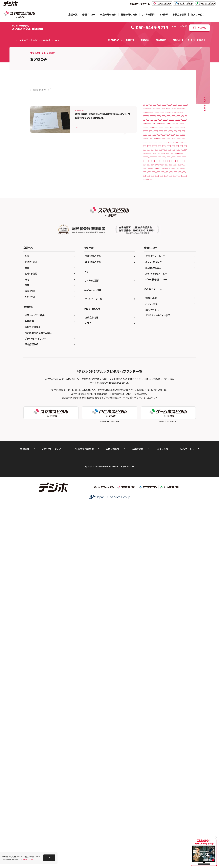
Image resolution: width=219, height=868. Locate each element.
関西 (27, 648)
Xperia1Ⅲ (176, 512)
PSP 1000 (157, 464)
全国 (27, 619)
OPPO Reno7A (151, 440)
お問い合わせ (113, 812)
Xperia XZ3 (177, 500)
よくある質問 (148, 14)
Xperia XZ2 (163, 500)
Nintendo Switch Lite (153, 416)
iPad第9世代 (165, 225)
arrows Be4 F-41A (168, 124)
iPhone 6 (148, 285)
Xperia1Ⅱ (163, 512)
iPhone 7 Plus (180, 291)
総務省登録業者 (33, 690)
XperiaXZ (164, 524)
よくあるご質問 (92, 644)
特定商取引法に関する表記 (38, 696)
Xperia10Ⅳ (149, 512)
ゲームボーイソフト (175, 536)
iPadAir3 (180, 195)
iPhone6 (161, 368)
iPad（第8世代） (151, 189)
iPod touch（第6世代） (153, 392)
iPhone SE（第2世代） (153, 303)
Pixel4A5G (149, 452)
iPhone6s (173, 368)
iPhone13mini (150, 339)
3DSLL (167, 106)
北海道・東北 (31, 625)
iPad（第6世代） (151, 183)
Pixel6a (171, 452)
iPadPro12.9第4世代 (153, 213)
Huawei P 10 (178, 136)
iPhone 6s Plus (151, 291)
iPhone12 (168, 321)
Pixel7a (148, 458)
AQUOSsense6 (167, 118)
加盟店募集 (151, 661)
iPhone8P (173, 374)
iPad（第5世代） (175, 177)
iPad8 (157, 195)
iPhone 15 (166, 273)
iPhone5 (178, 362)
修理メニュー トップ (155, 619)
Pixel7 (182, 452)
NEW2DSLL (164, 404)
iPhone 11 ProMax (169, 237)
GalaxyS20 (149, 136)
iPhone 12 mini (164, 243)
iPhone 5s (178, 279)
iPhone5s (148, 368)
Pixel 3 (79, 126)
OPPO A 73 (149, 428)
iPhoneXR (177, 380)
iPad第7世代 (180, 219)
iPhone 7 (165, 291)
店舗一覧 (73, 14)
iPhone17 (165, 362)
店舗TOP (113, 40)
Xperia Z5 (149, 506)
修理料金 (130, 40)
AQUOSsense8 (150, 124)
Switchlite (159, 476)
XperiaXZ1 (177, 524)
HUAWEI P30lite (151, 142)
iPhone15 (149, 351)
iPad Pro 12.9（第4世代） (154, 177)
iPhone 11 (180, 231)
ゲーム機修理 (150, 542)
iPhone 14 (149, 267)
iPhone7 (148, 374)
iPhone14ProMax (168, 345)
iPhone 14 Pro (150, 273)
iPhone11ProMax (152, 321)
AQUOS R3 (179, 106)
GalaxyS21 (163, 136)
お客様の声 (161, 40)
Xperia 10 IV (164, 488)
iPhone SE (178, 297)
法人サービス (197, 14)
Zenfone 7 (149, 530)
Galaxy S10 (180, 130)
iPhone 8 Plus (163, 297)
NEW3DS (177, 404)
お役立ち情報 (179, 14)
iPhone (167, 231)
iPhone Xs (175, 309)
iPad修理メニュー (154, 631)
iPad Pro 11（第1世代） (170, 159)
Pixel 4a (159, 446)
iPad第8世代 (150, 225)
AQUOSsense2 (150, 118)
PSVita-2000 (163, 470)
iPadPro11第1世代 (152, 207)
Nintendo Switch (165, 410)
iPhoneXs (148, 386)
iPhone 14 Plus (164, 267)
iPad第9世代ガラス (152, 231)
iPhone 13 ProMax (169, 261)
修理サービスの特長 (35, 679)
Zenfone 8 (162, 530)
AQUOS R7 (149, 112)
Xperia (147, 482)
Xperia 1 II (159, 482)
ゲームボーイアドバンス (154, 536)
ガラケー (175, 530)
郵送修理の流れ (129, 14)
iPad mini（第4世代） (172, 153)
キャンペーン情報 (195, 40)
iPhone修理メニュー (156, 625)
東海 (27, 643)
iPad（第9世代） (168, 189)
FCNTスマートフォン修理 (158, 679)
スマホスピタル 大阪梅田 (27, 28)
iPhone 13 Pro (150, 261)
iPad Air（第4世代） (152, 153)
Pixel (177, 440)
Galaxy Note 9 (165, 130)
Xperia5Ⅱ (160, 518)
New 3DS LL (149, 404)
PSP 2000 (171, 464)
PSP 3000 (149, 470)
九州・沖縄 (30, 660)
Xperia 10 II (173, 482)
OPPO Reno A (150, 434)
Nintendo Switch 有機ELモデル (157, 422)
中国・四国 (30, 654)
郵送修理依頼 (31, 708)
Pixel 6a (181, 446)
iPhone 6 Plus (163, 285)
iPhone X (148, 309)
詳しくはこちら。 (29, 859)
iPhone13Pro (167, 339)
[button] (49, 858)
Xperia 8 (178, 488)
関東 (27, 631)
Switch (147, 476)
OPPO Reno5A (167, 434)
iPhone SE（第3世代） (174, 303)
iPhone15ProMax (152, 356)
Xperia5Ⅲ (173, 518)
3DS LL (156, 106)
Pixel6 (161, 452)
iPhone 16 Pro (150, 279)
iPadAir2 (168, 195)
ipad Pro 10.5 (150, 159)
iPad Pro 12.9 (173, 165)
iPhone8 (160, 374)
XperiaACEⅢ (150, 524)
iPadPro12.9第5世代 (174, 213)
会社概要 (29, 684)
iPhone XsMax (150, 315)
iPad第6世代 (165, 219)
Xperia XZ (168, 494)
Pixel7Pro (160, 458)
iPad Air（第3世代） (171, 148)
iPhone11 (165, 315)
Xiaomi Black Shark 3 (177, 476)
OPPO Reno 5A (179, 428)
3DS (146, 106)
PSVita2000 (178, 470)
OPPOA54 (166, 440)
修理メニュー (89, 14)
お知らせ (164, 14)
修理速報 (145, 40)
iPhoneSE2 (149, 380)
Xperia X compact (152, 494)
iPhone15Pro (163, 351)
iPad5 (181, 189)
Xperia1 (161, 506)
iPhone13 (168, 333)
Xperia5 (148, 518)
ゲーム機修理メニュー (156, 643)
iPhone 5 (165, 279)
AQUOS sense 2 (165, 112)
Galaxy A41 (149, 130)
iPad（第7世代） (168, 183)
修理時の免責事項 (84, 812)
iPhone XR (161, 309)
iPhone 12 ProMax (169, 249)
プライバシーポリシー (35, 702)
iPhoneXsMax (163, 386)
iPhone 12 (149, 243)
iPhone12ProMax (152, 333)
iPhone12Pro (167, 327)
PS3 (182, 458)
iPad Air (166, 142)
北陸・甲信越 (31, 637)
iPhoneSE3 (163, 380)
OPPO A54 (163, 428)
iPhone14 (181, 339)
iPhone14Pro (150, 345)
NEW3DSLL (149, 410)
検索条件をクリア (40, 90)
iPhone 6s (177, 285)
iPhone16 (168, 356)
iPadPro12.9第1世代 (173, 207)
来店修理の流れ (108, 14)
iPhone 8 (148, 297)
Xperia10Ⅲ (174, 506)
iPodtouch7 (150, 398)
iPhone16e (181, 356)
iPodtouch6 (172, 392)
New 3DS (179, 398)
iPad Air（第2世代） (152, 148)
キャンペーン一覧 (94, 662)
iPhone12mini (150, 327)
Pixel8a (172, 458)
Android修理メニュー (156, 637)
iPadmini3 (149, 201)
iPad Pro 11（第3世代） (153, 165)
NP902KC (178, 422)
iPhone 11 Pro (150, 237)
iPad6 (147, 195)
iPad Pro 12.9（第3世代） (154, 171)
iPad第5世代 (150, 219)
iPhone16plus (150, 362)
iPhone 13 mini (164, 255)
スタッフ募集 (152, 667)
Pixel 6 (170, 446)
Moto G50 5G (165, 398)
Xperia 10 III (149, 488)
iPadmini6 (162, 201)
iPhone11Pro (180, 315)
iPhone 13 (149, 255)
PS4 (146, 464)
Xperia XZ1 (149, 500)
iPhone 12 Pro (150, 249)
